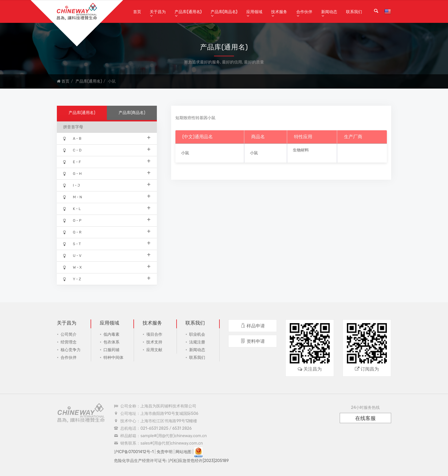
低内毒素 (111, 334)
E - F (107, 162)
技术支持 (154, 342)
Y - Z (107, 279)
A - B (107, 138)
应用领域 (254, 12)
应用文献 (154, 350)
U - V (107, 255)
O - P (107, 220)
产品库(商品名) (224, 12)
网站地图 (183, 452)
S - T (107, 244)
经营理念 (69, 342)
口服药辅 (111, 350)
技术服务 (279, 12)
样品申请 (253, 326)
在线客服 (365, 418)
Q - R (107, 232)
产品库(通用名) (188, 12)
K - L (107, 208)
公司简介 (69, 334)
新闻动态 (329, 12)
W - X (107, 267)
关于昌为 (158, 12)
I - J (107, 185)
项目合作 (154, 334)
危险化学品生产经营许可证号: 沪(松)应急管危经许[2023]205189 (171, 461)
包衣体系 (111, 342)
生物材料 (301, 150)
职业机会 (197, 334)
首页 (137, 12)
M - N (107, 197)
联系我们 (354, 12)
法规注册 (197, 342)
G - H (107, 173)
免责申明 (165, 452)
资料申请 (253, 341)
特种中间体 (113, 358)
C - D (107, 150)
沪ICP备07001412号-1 (134, 452)
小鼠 (185, 153)
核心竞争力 (71, 350)
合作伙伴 (304, 12)
